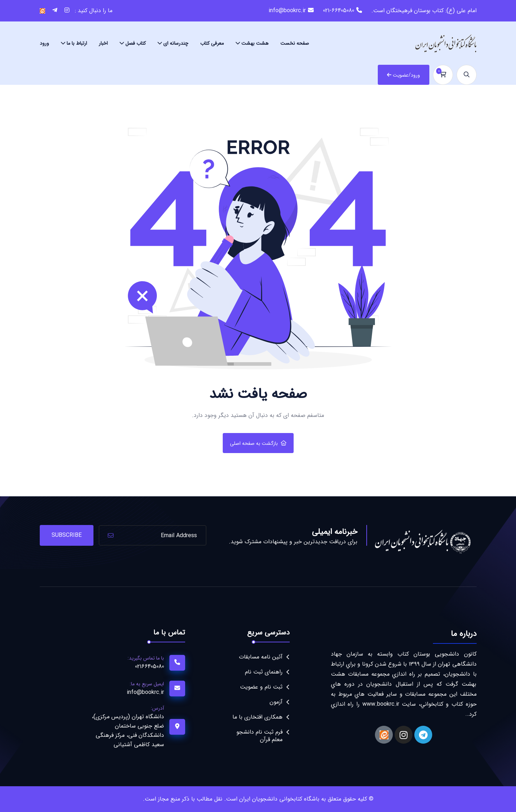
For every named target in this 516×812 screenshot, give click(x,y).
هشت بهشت (255, 43)
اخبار (103, 43)
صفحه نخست (295, 43)
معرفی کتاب (212, 43)
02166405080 (150, 667)
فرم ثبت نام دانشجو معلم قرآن (259, 736)
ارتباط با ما (77, 43)
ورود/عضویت (404, 75)
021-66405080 (339, 11)
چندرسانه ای (176, 43)
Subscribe (67, 535)
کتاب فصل (136, 43)
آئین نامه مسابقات (261, 657)
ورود (44, 43)
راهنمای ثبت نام (264, 672)
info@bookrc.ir (287, 11)
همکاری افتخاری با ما (257, 717)
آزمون (276, 702)
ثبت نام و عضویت (261, 687)
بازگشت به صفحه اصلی (258, 443)
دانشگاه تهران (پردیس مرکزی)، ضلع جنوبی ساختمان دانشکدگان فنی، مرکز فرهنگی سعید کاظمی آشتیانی (128, 731)
